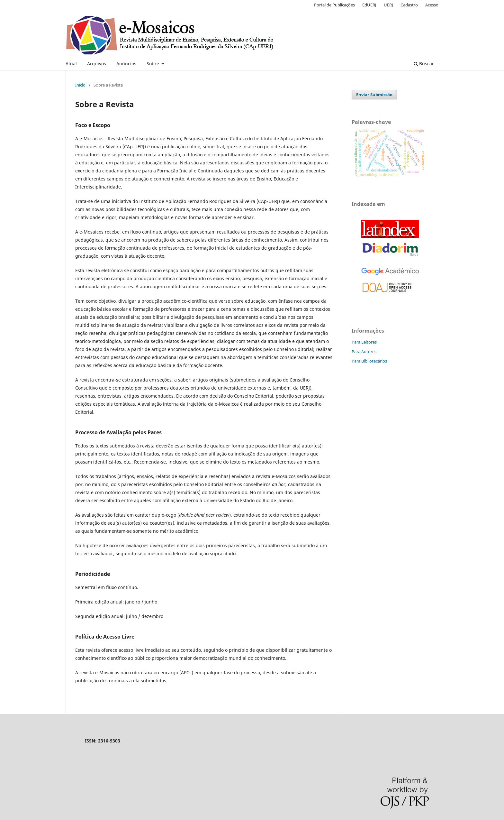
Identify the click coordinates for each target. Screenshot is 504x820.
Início (80, 85)
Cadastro (409, 5)
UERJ (388, 5)
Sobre (153, 64)
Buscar (424, 64)
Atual (71, 64)
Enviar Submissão (374, 95)
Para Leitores (364, 342)
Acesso (432, 5)
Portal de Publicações (334, 5)
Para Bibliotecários (369, 361)
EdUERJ (369, 5)
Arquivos (97, 64)
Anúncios (126, 64)
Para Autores (364, 352)
